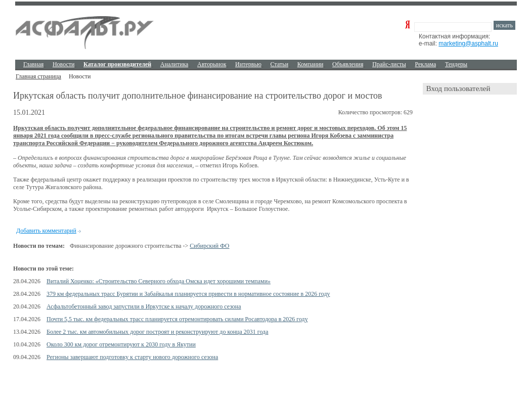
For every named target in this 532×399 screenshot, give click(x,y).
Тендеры (456, 64)
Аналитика (174, 64)
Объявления (348, 64)
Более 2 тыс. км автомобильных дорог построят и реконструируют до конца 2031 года (158, 332)
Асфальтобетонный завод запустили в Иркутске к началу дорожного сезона (144, 306)
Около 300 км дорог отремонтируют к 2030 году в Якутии (121, 344)
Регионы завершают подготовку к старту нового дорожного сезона (132, 357)
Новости (64, 64)
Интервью (248, 64)
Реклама (426, 64)
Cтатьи (280, 64)
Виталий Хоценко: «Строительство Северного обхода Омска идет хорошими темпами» (159, 281)
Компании (311, 64)
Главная (33, 64)
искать (504, 25)
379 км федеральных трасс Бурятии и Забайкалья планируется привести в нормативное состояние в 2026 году (188, 294)
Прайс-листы (389, 64)
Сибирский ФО (209, 246)
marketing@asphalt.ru (468, 43)
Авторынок (212, 64)
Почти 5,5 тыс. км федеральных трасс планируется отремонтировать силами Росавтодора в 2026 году (177, 319)
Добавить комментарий (46, 231)
